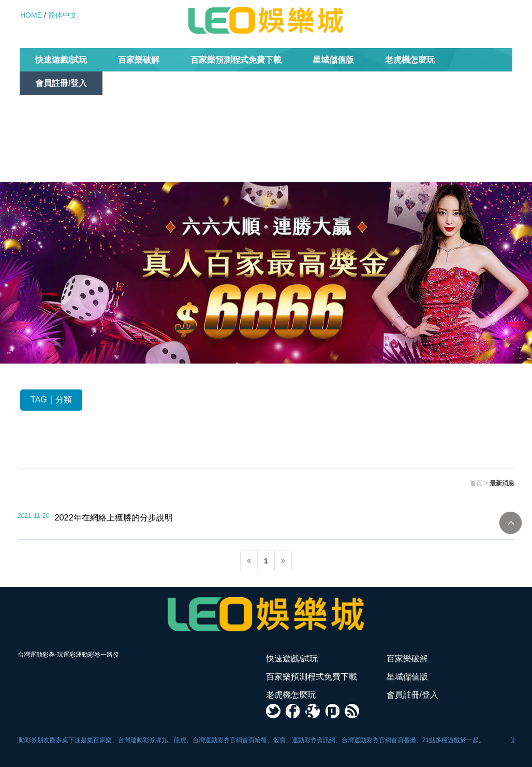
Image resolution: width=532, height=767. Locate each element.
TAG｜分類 (51, 400)
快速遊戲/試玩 (61, 60)
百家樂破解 (139, 60)
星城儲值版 (333, 60)
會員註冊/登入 (61, 83)
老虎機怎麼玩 (410, 60)
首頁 (476, 483)
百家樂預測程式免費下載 (236, 60)
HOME (31, 15)
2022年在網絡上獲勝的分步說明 (113, 517)
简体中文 (63, 15)
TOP (511, 523)
